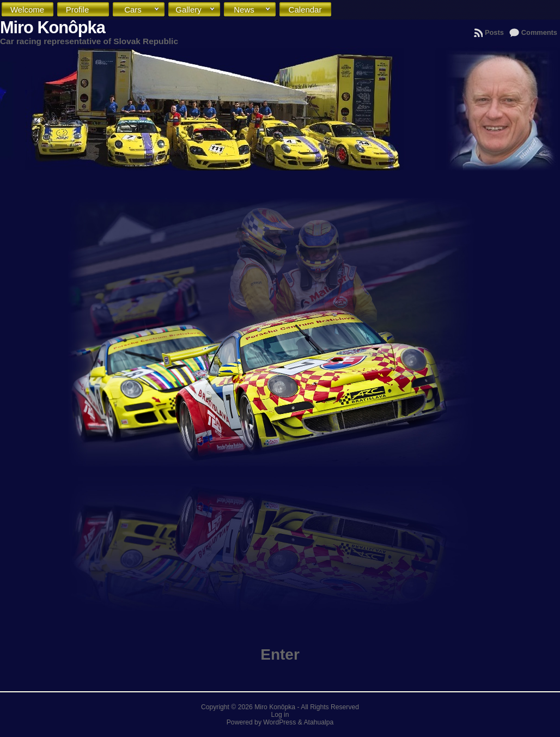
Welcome (30, 12)
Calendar (308, 12)
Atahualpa (318, 722)
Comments (539, 32)
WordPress (279, 722)
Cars (142, 10)
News (252, 10)
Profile (85, 10)
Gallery (196, 10)
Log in (280, 715)
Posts (494, 32)
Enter (280, 654)
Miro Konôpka (53, 28)
